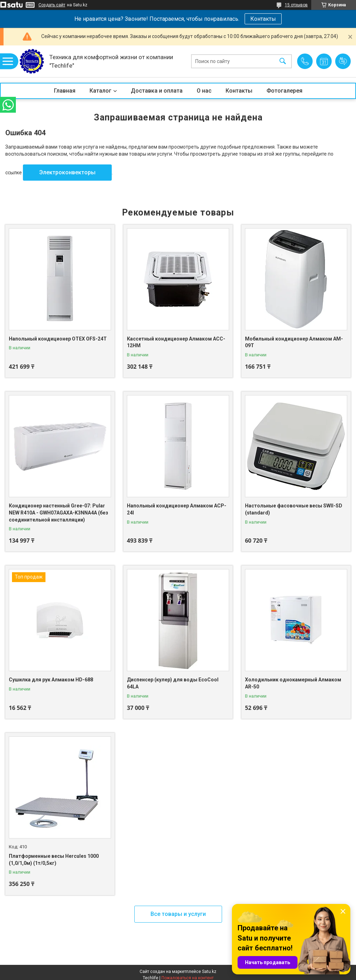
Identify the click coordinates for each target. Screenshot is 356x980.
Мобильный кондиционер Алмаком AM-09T (294, 342)
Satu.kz (209, 972)
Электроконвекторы (67, 172)
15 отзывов (296, 5)
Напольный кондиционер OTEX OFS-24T (58, 339)
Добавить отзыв (343, 61)
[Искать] (283, 61)
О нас (204, 91)
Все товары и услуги (178, 914)
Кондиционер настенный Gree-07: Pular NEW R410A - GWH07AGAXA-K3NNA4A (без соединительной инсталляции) (59, 513)
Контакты (263, 19)
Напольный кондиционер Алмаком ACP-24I (177, 509)
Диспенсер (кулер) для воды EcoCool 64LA (173, 683)
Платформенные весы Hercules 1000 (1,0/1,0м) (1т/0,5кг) (54, 860)
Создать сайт (52, 5)
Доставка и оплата (157, 91)
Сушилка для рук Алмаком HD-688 (51, 680)
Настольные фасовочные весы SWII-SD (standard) (294, 509)
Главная (65, 91)
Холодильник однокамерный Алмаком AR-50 (293, 683)
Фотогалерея (284, 91)
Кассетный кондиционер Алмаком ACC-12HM (176, 342)
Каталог (100, 91)
